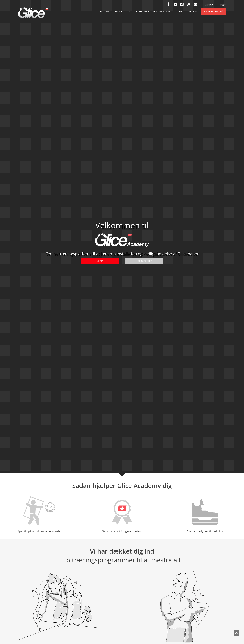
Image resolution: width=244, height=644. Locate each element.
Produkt (105, 11)
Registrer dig (144, 261)
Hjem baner (162, 11)
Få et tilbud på (214, 11)
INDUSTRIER (142, 11)
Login (223, 4)
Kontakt (192, 11)
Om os (178, 11)
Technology (123, 11)
